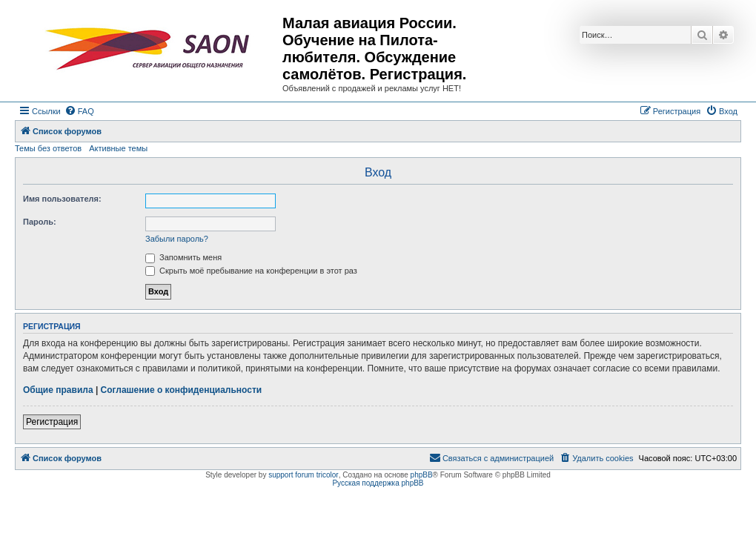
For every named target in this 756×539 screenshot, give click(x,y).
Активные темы (118, 148)
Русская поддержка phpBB (378, 483)
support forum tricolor (303, 475)
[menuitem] (79, 111)
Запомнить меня (183, 257)
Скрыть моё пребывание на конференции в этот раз (251, 271)
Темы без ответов (48, 148)
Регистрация (52, 422)
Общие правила (58, 390)
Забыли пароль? (177, 239)
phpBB (422, 475)
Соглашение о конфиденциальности (182, 390)
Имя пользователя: (62, 199)
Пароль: (40, 222)
